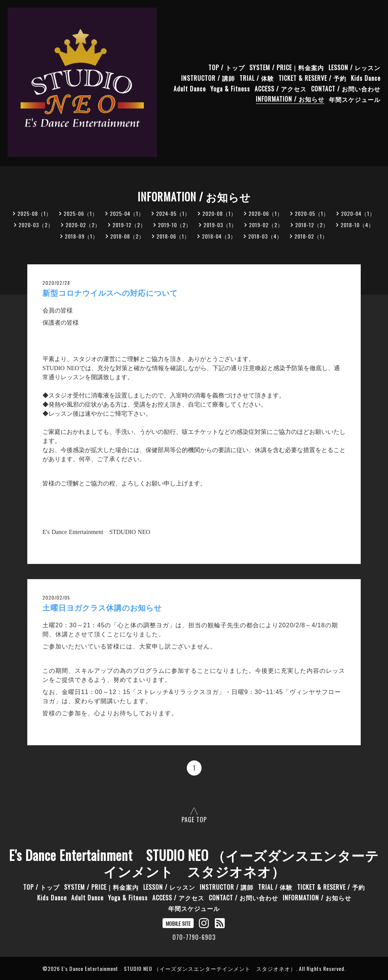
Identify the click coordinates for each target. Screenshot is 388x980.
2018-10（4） (357, 225)
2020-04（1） (358, 213)
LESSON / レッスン (354, 67)
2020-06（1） (266, 213)
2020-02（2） (83, 225)
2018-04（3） (219, 236)
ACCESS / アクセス (281, 88)
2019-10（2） (175, 225)
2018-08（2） (127, 236)
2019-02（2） (266, 225)
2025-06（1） (81, 213)
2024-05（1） (173, 213)
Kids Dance (366, 78)
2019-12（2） (129, 225)
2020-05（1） (312, 213)
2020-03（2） (36, 225)
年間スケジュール (355, 99)
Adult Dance (190, 88)
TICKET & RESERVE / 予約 (312, 78)
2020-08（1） (219, 213)
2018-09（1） (81, 236)
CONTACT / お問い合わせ (346, 88)
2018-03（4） (265, 236)
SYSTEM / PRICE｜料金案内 (287, 67)
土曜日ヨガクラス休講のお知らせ (102, 608)
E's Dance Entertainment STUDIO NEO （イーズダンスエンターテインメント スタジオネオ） (194, 863)
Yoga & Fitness (230, 88)
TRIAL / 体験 (257, 78)
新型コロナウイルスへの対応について (110, 293)
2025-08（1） (34, 213)
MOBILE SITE (178, 923)
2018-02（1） (311, 236)
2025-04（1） (127, 213)
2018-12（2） (312, 225)
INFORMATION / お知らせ (290, 99)
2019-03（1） (220, 225)
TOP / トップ (227, 67)
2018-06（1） (173, 236)
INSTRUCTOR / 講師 (208, 78)
